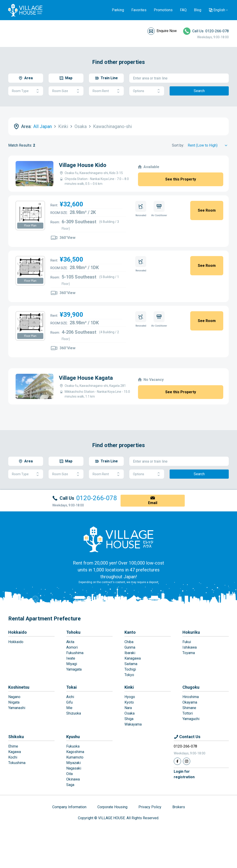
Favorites (139, 10)
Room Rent (106, 91)
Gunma (130, 647)
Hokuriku (191, 632)
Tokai (72, 687)
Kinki (129, 687)
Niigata (14, 702)
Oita (69, 774)
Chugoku (191, 687)
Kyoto (129, 702)
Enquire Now (167, 31)
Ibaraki (130, 653)
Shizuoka (74, 713)
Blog (198, 10)
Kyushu (73, 737)
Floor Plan (30, 226)
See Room (207, 210)
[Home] (118, 539)
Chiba (129, 642)
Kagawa (15, 752)
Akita (70, 642)
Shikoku (16, 737)
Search (199, 91)
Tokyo (129, 675)
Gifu (69, 702)
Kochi (13, 757)
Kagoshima (75, 752)
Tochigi (130, 669)
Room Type (26, 91)
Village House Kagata (48, 378)
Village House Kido (83, 165)
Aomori (72, 647)
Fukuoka (73, 746)
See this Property (181, 179)
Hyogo (130, 697)
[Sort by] (208, 145)
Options (147, 91)
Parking (118, 10)
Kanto (130, 632)
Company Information (69, 807)
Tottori (188, 713)
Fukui (187, 642)
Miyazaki (73, 763)
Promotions (163, 10)
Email (153, 503)
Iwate (71, 658)
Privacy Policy (150, 807)
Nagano (14, 697)
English (219, 10)
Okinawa (73, 779)
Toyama (189, 653)
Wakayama (133, 724)
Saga (70, 785)
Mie (69, 708)
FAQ (183, 10)
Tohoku (73, 632)
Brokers (179, 807)
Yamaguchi (191, 719)
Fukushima (75, 653)
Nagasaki (74, 768)
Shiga (129, 719)
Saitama (131, 664)
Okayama (190, 702)
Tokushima (17, 763)
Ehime (13, 746)
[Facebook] (177, 761)
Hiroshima (191, 697)
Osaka (130, 713)
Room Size (66, 91)
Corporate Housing (112, 807)
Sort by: (178, 145)
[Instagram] (187, 761)
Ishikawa (190, 647)
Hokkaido (18, 632)
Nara (128, 708)
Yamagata (74, 669)
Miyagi (72, 664)
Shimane (189, 708)
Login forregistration (184, 774)
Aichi (70, 697)
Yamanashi (17, 708)
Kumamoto (75, 757)
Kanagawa (133, 658)
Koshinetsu (19, 687)
